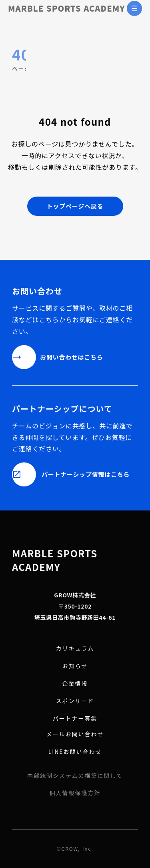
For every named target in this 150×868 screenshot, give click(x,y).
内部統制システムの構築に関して (75, 776)
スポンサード (75, 701)
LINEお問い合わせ (75, 752)
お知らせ (75, 666)
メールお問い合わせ (75, 734)
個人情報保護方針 (75, 793)
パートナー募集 (75, 718)
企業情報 (75, 684)
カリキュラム (75, 648)
